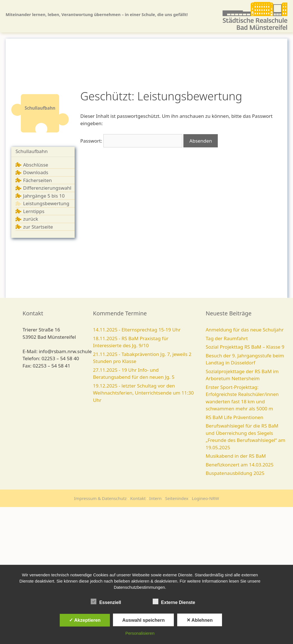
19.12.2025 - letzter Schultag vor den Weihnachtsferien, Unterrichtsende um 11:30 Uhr (143, 393)
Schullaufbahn (32, 151)
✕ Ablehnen (200, 620)
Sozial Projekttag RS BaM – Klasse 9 (245, 347)
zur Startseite (38, 227)
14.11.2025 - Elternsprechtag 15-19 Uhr (137, 330)
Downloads (36, 172)
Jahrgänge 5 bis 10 (44, 196)
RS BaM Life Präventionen (235, 417)
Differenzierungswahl (47, 188)
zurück (31, 219)
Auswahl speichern (143, 620)
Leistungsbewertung (46, 203)
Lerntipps (34, 211)
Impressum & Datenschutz (100, 498)
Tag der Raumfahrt (227, 338)
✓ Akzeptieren (85, 620)
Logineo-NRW (205, 498)
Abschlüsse (36, 165)
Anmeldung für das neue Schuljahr (245, 330)
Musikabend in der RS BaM (236, 456)
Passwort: (131, 141)
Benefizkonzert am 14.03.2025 (240, 465)
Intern (156, 498)
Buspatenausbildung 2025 (235, 473)
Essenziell (106, 601)
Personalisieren (140, 633)
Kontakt (138, 498)
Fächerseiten (37, 180)
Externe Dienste (174, 601)
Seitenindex (177, 498)
